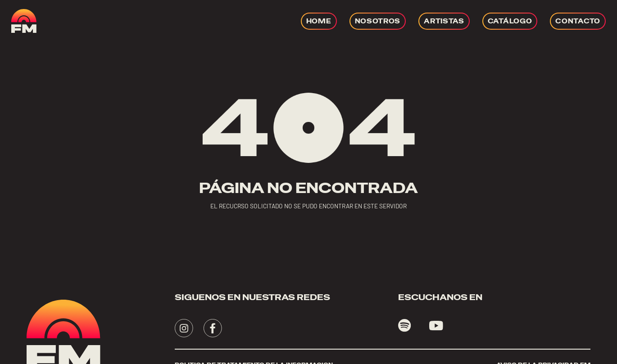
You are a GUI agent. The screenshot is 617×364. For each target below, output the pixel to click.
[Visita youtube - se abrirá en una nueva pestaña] (436, 326)
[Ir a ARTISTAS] (444, 21)
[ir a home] (24, 21)
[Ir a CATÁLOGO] (510, 21)
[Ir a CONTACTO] (578, 21)
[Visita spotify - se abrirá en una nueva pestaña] (405, 326)
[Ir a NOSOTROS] (378, 21)
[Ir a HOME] (319, 21)
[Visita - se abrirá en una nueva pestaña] (184, 328)
